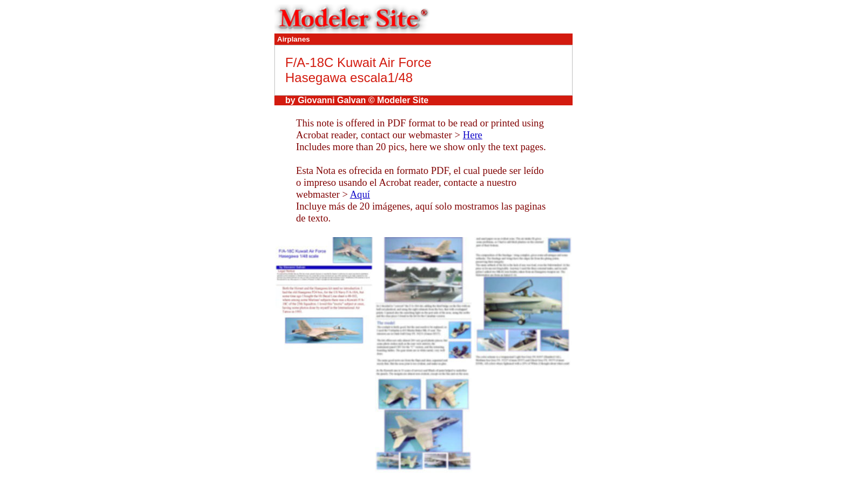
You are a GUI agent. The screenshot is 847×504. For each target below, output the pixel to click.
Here (473, 135)
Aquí (360, 194)
